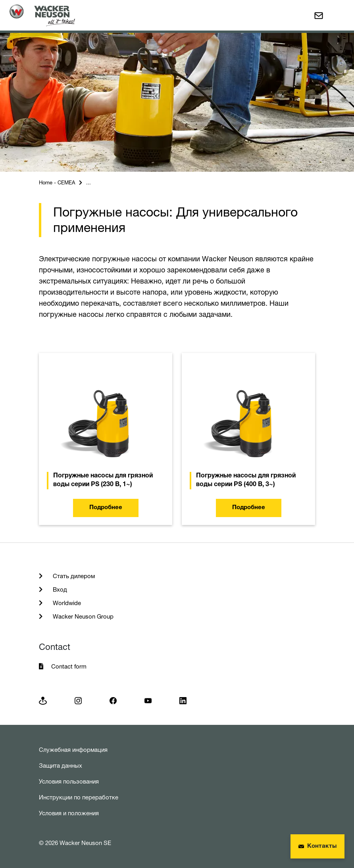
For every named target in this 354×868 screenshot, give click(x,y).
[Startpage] (42, 15)
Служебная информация (73, 750)
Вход (59, 589)
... (88, 182)
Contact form (69, 666)
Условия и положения (69, 813)
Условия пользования (69, 781)
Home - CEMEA (57, 182)
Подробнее (106, 508)
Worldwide (66, 603)
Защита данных (61, 765)
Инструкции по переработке (79, 797)
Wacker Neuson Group (82, 616)
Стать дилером (73, 576)
